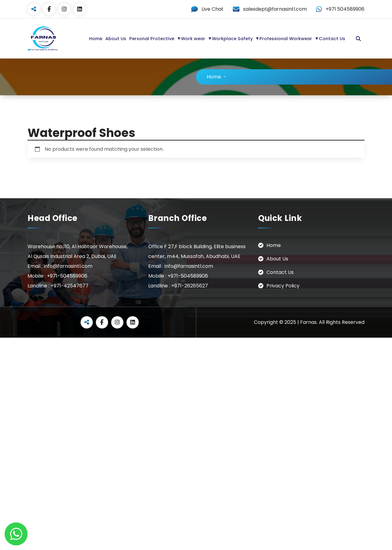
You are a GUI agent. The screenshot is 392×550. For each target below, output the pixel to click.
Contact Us (332, 39)
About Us (116, 39)
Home (96, 39)
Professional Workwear (286, 39)
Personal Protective (152, 39)
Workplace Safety (232, 39)
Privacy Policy (283, 285)
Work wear (193, 39)
